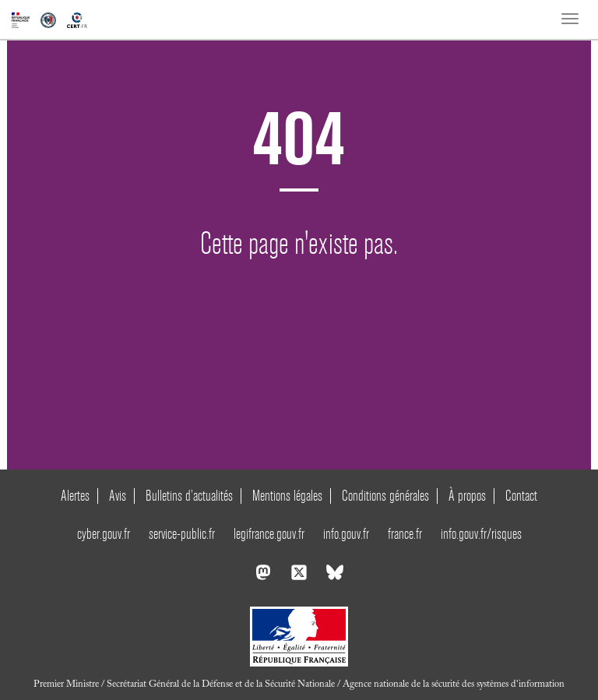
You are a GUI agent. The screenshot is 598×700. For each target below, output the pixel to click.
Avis (118, 496)
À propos (467, 496)
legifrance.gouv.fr (269, 534)
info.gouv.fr (346, 534)
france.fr (405, 534)
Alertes (75, 496)
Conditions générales (385, 496)
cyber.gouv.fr (104, 534)
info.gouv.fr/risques (481, 534)
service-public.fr (182, 534)
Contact (521, 496)
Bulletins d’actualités (189, 496)
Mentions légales (287, 496)
